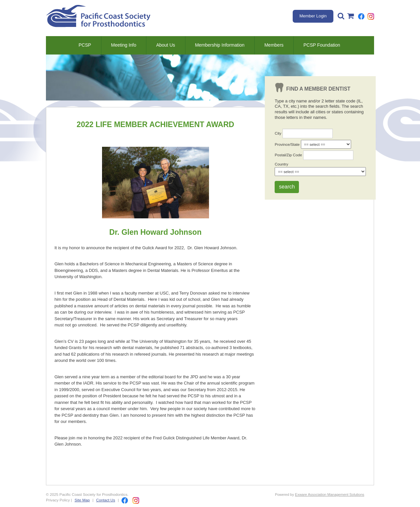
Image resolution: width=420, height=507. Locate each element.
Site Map (82, 500)
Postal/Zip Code (288, 155)
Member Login (313, 16)
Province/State (287, 144)
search (287, 187)
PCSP (85, 45)
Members (274, 45)
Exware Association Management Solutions (330, 495)
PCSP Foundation (322, 45)
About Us (166, 45)
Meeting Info (124, 45)
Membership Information (220, 45)
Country (281, 164)
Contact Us (106, 500)
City (278, 133)
